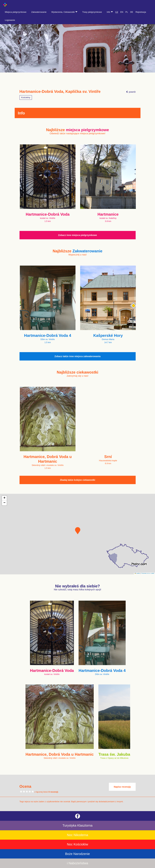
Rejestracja (141, 12)
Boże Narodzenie (77, 854)
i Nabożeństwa (77, 863)
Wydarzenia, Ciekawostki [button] (64, 12)
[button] (78, 531)
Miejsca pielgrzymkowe (16, 12)
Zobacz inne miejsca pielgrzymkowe (77, 235)
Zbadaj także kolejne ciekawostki (77, 480)
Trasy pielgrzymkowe (92, 12)
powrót (131, 92)
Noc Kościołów (77, 844)
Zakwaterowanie (39, 12)
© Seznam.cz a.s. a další (147, 573)
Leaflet (137, 573)
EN (122, 12)
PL (127, 12)
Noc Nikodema (77, 835)
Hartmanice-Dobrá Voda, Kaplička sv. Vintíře (60, 92)
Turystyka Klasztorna (78, 825)
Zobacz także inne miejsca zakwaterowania (78, 356)
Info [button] (110, 12)
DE (132, 12)
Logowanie (10, 20)
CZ (117, 12)
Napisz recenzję (122, 787)
